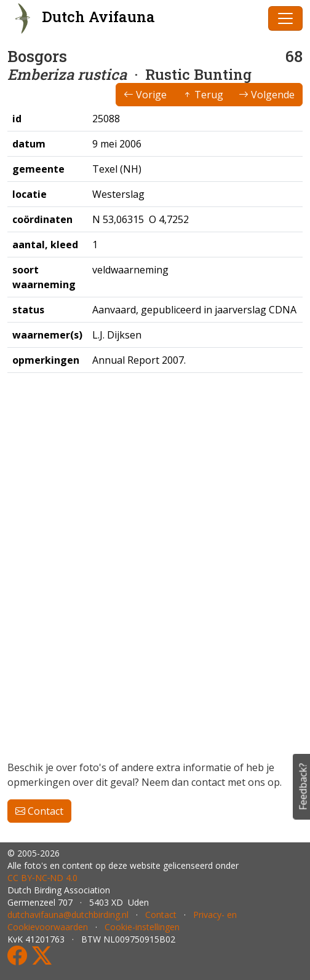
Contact (39, 811)
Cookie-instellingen (142, 927)
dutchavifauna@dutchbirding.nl (68, 915)
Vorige (145, 95)
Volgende (267, 95)
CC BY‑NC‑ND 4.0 (42, 878)
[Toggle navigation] (285, 18)
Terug (203, 95)
